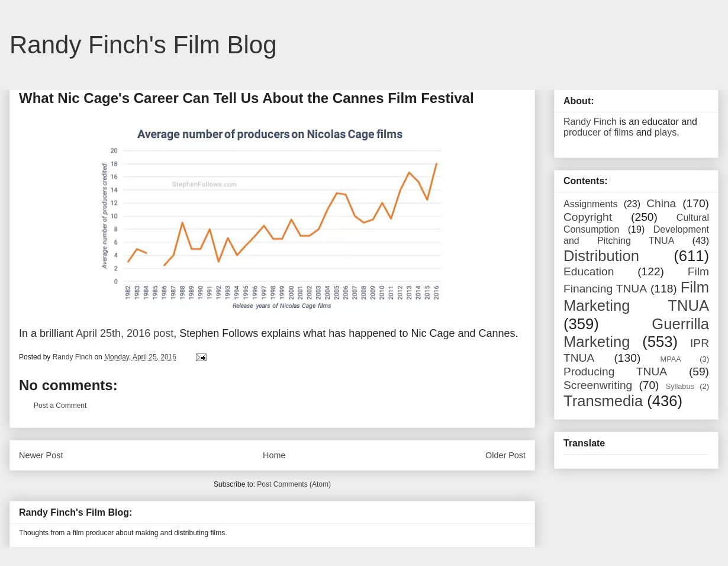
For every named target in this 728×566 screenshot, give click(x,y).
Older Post (505, 455)
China (661, 203)
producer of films (598, 132)
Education (589, 271)
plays (666, 132)
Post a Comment (60, 406)
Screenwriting (598, 385)
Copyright (588, 217)
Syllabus (680, 386)
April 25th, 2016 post (125, 333)
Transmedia (603, 401)
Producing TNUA (615, 372)
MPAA (671, 359)
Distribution (601, 256)
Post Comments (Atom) (294, 484)
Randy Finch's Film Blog (143, 45)
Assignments (591, 204)
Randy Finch (590, 122)
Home (274, 455)
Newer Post (41, 455)
